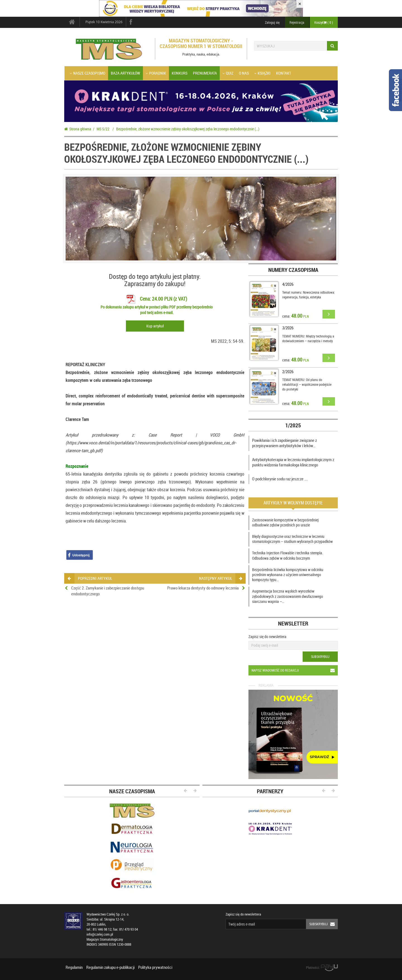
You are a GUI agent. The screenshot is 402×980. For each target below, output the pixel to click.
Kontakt (284, 73)
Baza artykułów (125, 73)
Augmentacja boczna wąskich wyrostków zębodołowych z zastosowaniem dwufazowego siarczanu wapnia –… (288, 596)
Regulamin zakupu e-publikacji (110, 967)
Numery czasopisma (293, 270)
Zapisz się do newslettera (267, 637)
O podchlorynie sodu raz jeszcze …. (280, 479)
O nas (244, 73)
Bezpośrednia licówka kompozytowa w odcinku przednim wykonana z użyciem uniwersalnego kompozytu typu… (288, 575)
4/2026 (288, 284)
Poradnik (156, 73)
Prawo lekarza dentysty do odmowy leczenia (203, 588)
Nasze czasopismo (88, 73)
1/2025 (293, 425)
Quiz (228, 73)
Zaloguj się (272, 22)
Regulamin (74, 967)
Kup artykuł (155, 326)
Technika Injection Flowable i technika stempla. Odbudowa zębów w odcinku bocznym (288, 555)
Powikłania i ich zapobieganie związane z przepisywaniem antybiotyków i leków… (284, 443)
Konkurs (180, 73)
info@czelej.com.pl (100, 934)
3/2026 (288, 328)
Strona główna (78, 129)
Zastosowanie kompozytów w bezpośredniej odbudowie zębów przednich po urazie (285, 522)
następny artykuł (220, 578)
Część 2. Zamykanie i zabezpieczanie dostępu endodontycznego (108, 591)
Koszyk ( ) (324, 22)
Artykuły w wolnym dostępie (293, 503)
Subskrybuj (320, 656)
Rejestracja (297, 22)
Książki (262, 73)
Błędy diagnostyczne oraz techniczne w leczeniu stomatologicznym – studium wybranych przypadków (292, 539)
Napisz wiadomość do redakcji (295, 670)
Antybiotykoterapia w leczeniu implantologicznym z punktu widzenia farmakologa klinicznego (293, 462)
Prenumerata (205, 73)
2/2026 (288, 372)
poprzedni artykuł (90, 578)
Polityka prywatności (155, 967)
